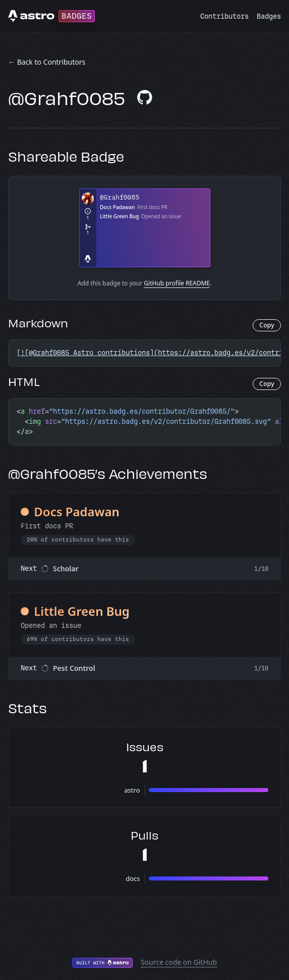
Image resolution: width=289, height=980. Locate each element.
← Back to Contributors (47, 62)
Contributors (224, 16)
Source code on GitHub (179, 962)
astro (132, 790)
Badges (269, 16)
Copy (267, 325)
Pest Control (74, 668)
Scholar (66, 569)
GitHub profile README (177, 283)
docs (133, 878)
